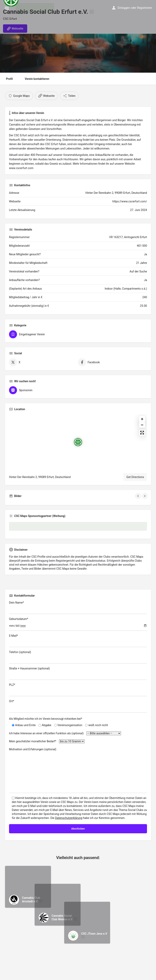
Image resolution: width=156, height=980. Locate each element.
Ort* (78, 706)
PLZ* (78, 690)
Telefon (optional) (78, 657)
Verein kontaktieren (37, 79)
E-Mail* (78, 641)
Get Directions (135, 477)
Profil (9, 79)
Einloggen (124, 8)
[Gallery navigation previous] (138, 496)
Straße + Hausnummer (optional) (78, 673)
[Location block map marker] (78, 442)
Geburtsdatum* (78, 624)
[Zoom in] (142, 419)
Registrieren (145, 8)
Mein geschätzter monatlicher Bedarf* (47, 741)
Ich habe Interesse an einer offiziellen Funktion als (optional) (65, 733)
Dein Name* (78, 607)
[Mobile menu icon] (7, 8)
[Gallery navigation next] (145, 496)
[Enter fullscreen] (142, 433)
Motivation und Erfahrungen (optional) (78, 770)
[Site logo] (35, 8)
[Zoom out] (142, 425)
